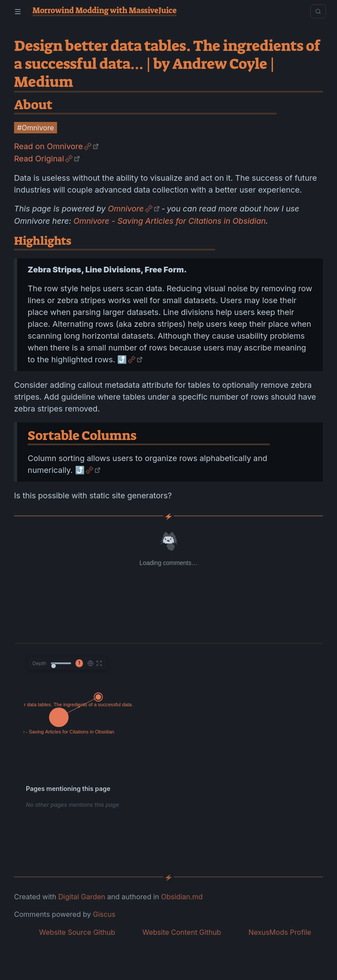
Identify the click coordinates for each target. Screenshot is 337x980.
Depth (39, 663)
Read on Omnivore (48, 146)
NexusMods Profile (280, 932)
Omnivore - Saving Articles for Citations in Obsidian (169, 221)
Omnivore (126, 209)
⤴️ (122, 359)
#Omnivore (36, 128)
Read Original (39, 159)
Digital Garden (82, 897)
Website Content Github (181, 932)
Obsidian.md (182, 897)
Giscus (104, 914)
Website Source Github (77, 932)
